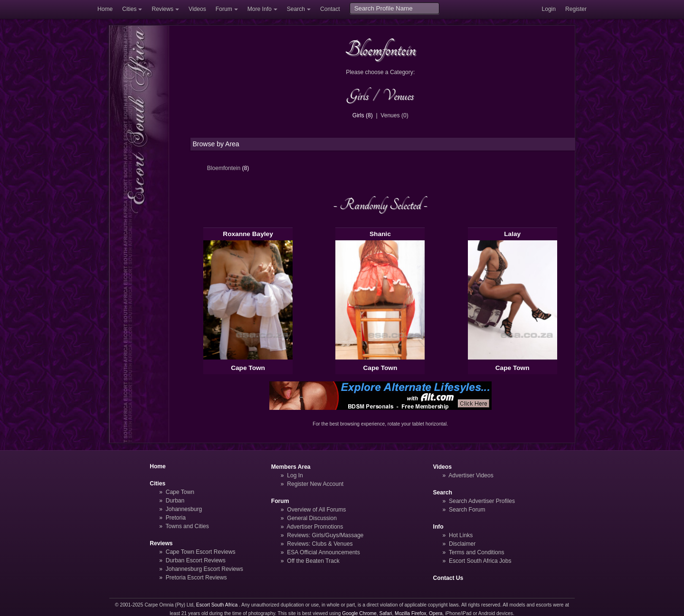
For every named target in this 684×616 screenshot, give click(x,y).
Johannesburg (184, 509)
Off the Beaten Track (313, 561)
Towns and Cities (187, 526)
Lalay (512, 234)
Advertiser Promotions (315, 527)
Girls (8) (363, 115)
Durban (175, 501)
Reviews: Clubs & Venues (320, 544)
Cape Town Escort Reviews (201, 552)
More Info (260, 9)
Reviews (162, 9)
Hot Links (461, 535)
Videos (197, 9)
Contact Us (448, 578)
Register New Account (315, 484)
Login (549, 9)
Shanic (380, 234)
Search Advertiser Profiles (482, 501)
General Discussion (312, 518)
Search (296, 9)
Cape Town (248, 368)
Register (576, 9)
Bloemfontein (228, 168)
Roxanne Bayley (248, 234)
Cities (129, 9)
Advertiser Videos (471, 475)
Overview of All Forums (316, 510)
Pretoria (176, 518)
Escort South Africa (217, 605)
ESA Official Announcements (323, 552)
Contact (330, 9)
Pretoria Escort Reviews (196, 578)
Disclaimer (462, 544)
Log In (295, 475)
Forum (224, 9)
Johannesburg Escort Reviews (204, 569)
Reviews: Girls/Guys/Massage (325, 535)
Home (105, 9)
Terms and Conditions (477, 552)
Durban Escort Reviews (196, 560)
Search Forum (467, 510)
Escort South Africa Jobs (480, 561)
